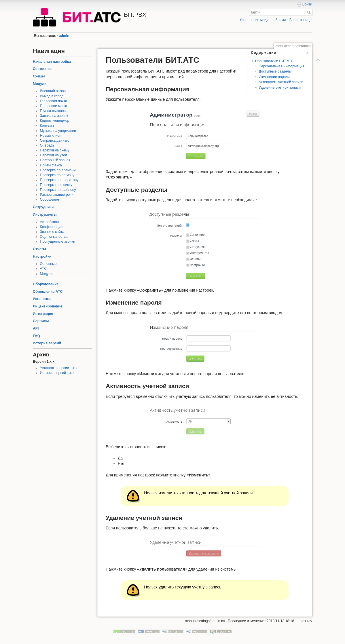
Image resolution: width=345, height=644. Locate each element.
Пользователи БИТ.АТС (274, 61)
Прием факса (51, 165)
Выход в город (52, 96)
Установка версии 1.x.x (59, 368)
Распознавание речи (57, 195)
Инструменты (45, 214)
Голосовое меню (54, 106)
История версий (47, 343)
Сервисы (41, 321)
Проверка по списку (56, 185)
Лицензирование (48, 306)
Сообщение (50, 200)
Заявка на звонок (54, 116)
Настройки (42, 257)
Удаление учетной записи (280, 88)
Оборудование (46, 284)
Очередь (47, 145)
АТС (43, 269)
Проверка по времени (58, 170)
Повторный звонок (55, 160)
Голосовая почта (54, 101)
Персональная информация (282, 66)
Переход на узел (54, 155)
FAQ (36, 336)
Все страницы (301, 20)
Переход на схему (55, 150)
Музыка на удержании (58, 131)
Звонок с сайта (52, 232)
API (36, 328)
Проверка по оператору (59, 180)
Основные (48, 264)
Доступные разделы (275, 71)
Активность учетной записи (281, 82)
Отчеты (39, 249)
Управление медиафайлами (263, 20)
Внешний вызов (53, 91)
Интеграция (43, 314)
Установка (42, 299)
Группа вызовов (53, 111)
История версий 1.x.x (57, 373)
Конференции (51, 227)
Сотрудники (43, 207)
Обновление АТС (48, 292)
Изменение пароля (274, 77)
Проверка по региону (57, 175)
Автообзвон (50, 222)
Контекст (47, 126)
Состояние (42, 69)
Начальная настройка (52, 62)
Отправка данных (54, 140)
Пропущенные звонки (58, 242)
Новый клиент (52, 136)
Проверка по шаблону (58, 190)
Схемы (39, 76)
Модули (40, 84)
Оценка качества (54, 237)
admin (64, 36)
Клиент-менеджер (55, 121)
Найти (309, 12)
